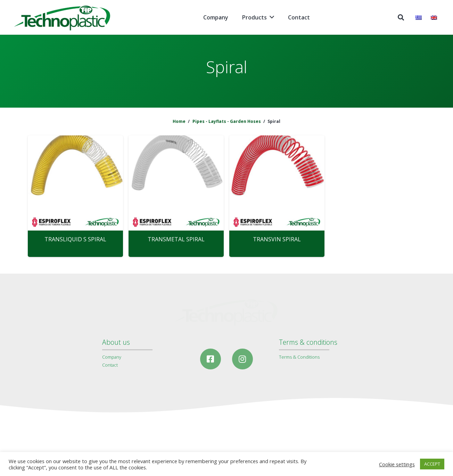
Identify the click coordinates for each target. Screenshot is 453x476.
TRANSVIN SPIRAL (277, 239)
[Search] (401, 18)
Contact (110, 365)
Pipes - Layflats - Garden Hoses (227, 121)
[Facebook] (211, 359)
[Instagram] (242, 359)
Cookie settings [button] (397, 464)
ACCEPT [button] (432, 464)
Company (112, 357)
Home (179, 121)
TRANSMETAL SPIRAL (176, 239)
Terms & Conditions (299, 357)
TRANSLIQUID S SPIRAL (75, 239)
